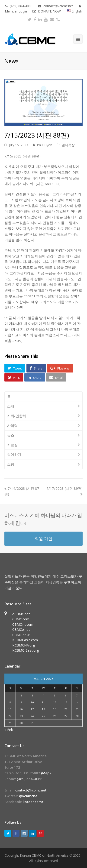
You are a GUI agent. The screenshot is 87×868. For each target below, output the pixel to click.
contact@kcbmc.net (59, 6)
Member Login (16, 11)
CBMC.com (21, 619)
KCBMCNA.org (24, 645)
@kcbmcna (28, 796)
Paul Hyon (45, 145)
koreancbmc (33, 802)
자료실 (12, 445)
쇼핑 (11, 464)
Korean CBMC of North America (44, 855)
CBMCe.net (21, 629)
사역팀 (12, 425)
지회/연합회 (17, 416)
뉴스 (11, 435)
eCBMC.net (21, 614)
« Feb (9, 729)
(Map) (46, 773)
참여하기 (14, 454)
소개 (11, 406)
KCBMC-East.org (26, 650)
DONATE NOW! (50, 11)
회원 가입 (43, 538)
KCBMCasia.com (25, 640)
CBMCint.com (23, 624)
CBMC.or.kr (21, 635)
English (75, 11)
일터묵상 (68, 145)
